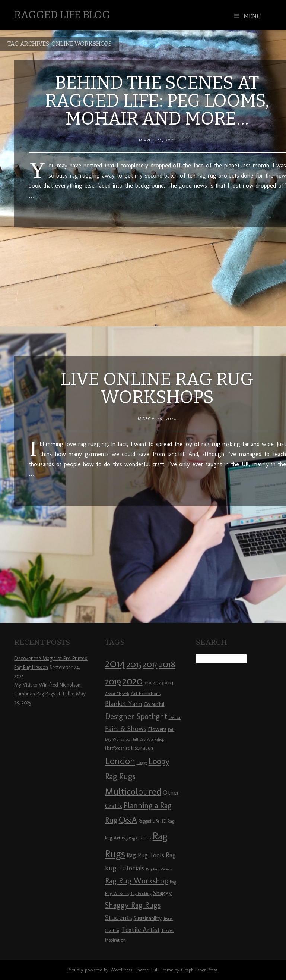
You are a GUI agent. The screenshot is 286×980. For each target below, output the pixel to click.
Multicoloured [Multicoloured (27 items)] (133, 791)
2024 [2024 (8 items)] (169, 683)
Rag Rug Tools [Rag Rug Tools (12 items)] (145, 855)
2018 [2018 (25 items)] (167, 664)
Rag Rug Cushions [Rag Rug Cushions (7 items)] (136, 838)
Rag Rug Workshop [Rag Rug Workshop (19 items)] (137, 881)
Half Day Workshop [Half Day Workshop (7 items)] (148, 739)
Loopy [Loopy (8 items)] (142, 763)
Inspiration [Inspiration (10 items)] (142, 748)
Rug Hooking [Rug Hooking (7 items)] (141, 894)
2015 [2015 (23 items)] (134, 664)
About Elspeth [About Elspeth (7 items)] (117, 694)
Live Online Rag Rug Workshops (157, 388)
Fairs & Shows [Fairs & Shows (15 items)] (126, 729)
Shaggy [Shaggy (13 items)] (163, 893)
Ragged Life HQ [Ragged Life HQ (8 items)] (152, 821)
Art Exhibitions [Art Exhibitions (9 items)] (146, 693)
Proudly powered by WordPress (100, 970)
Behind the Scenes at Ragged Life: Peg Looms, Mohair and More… (157, 101)
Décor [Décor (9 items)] (175, 717)
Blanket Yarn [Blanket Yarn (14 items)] (124, 704)
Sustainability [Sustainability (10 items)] (148, 918)
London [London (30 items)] (120, 761)
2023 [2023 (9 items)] (158, 682)
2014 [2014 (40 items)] (115, 663)
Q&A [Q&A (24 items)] (128, 820)
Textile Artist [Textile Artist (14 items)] (141, 930)
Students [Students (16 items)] (119, 918)
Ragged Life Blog (62, 15)
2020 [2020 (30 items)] (133, 681)
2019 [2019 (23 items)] (113, 681)
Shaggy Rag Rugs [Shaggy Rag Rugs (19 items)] (133, 905)
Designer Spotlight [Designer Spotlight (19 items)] (136, 716)
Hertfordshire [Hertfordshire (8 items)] (117, 748)
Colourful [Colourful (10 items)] (154, 704)
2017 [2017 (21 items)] (150, 664)
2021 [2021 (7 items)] (148, 683)
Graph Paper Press (199, 970)
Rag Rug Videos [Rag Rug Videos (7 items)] (159, 869)
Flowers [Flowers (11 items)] (157, 729)
